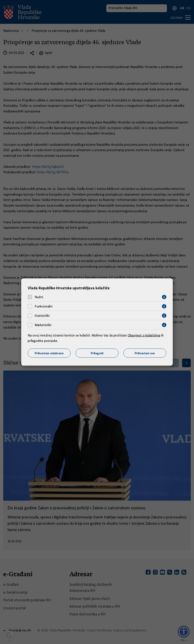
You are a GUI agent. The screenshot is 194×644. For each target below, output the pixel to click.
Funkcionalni (44, 306)
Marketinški (43, 325)
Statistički (42, 316)
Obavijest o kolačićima (144, 335)
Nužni (39, 297)
